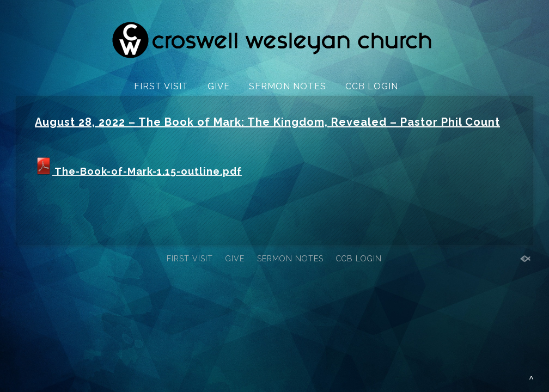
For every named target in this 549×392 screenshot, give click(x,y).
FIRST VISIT (161, 86)
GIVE (219, 86)
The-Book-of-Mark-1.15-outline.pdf (138, 171)
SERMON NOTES (288, 86)
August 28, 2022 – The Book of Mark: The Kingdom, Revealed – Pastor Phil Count (267, 122)
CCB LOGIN (372, 86)
